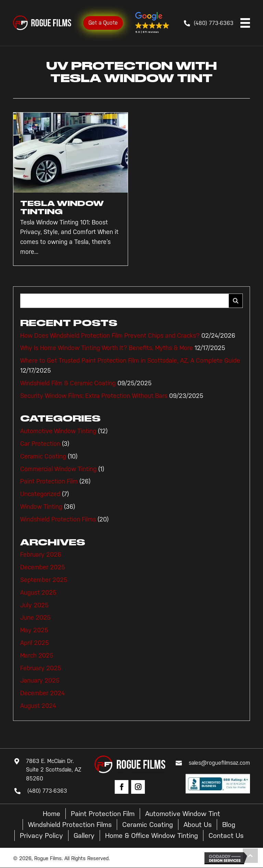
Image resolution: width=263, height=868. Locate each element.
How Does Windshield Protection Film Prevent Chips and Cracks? (110, 336)
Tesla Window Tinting (62, 208)
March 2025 (37, 656)
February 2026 (41, 555)
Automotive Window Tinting (58, 431)
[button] (152, 23)
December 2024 (42, 693)
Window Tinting (41, 507)
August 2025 (38, 593)
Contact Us (226, 835)
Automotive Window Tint (183, 814)
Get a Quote (103, 23)
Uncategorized (40, 494)
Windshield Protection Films (58, 519)
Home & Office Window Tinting (152, 835)
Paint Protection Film (49, 481)
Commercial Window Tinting (58, 469)
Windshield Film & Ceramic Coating (68, 383)
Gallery (84, 835)
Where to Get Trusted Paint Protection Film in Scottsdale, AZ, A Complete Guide (130, 361)
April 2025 (35, 643)
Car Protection (40, 444)
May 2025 (34, 630)
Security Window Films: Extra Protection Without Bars (94, 396)
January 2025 (40, 681)
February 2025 (41, 668)
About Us (198, 825)
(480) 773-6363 (214, 23)
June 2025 (35, 618)
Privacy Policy (41, 835)
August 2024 (38, 706)
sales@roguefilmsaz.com (219, 763)
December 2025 (43, 567)
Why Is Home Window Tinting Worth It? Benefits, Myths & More (107, 348)
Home (52, 814)
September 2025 (44, 580)
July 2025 (34, 605)
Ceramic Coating (43, 456)
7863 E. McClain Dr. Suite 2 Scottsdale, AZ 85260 (54, 770)
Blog (229, 825)
